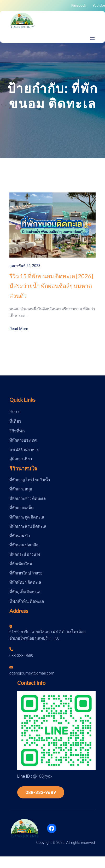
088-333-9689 (41, 792)
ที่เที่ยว (15, 421)
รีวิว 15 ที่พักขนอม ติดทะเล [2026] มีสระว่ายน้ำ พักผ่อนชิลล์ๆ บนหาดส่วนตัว (51, 286)
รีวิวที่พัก (17, 431)
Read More (19, 329)
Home (15, 412)
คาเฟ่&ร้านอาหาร (24, 450)
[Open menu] (92, 38)
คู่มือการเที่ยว (21, 459)
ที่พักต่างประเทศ (23, 440)
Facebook (79, 5)
